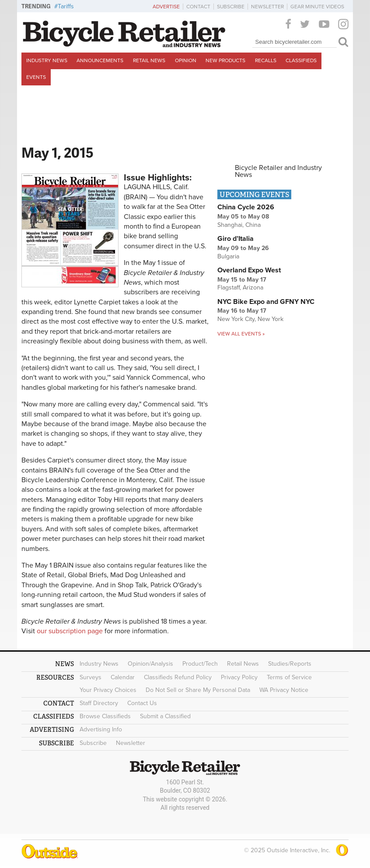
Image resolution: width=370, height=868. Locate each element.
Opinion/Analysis (150, 664)
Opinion (186, 60)
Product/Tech (200, 664)
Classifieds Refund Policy (178, 677)
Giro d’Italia (236, 239)
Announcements (100, 60)
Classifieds (301, 60)
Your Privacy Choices (108, 690)
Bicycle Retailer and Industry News (278, 171)
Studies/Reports (290, 664)
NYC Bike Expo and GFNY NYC (266, 302)
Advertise (166, 7)
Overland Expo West (249, 270)
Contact (198, 7)
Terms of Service (289, 677)
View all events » (241, 334)
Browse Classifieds (105, 716)
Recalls (266, 60)
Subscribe (231, 7)
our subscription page (70, 631)
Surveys (91, 677)
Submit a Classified (165, 716)
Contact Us (142, 703)
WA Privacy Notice (284, 690)
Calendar (123, 677)
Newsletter (267, 7)
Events (36, 77)
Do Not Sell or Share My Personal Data (198, 690)
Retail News (149, 60)
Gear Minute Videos (317, 7)
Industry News (47, 60)
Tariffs (66, 6)
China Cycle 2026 (246, 207)
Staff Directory (99, 703)
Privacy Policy (239, 677)
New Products (225, 60)
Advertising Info (101, 729)
